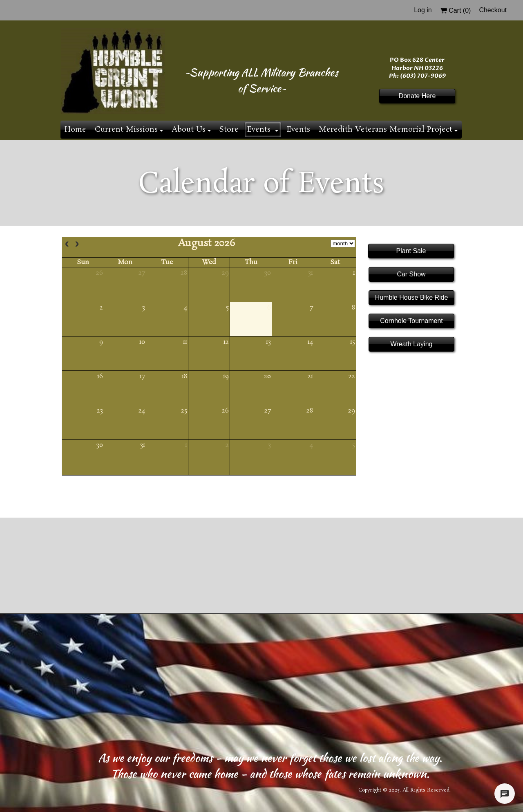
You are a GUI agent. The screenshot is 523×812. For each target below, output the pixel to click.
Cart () (456, 10)
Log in (423, 10)
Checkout (493, 10)
